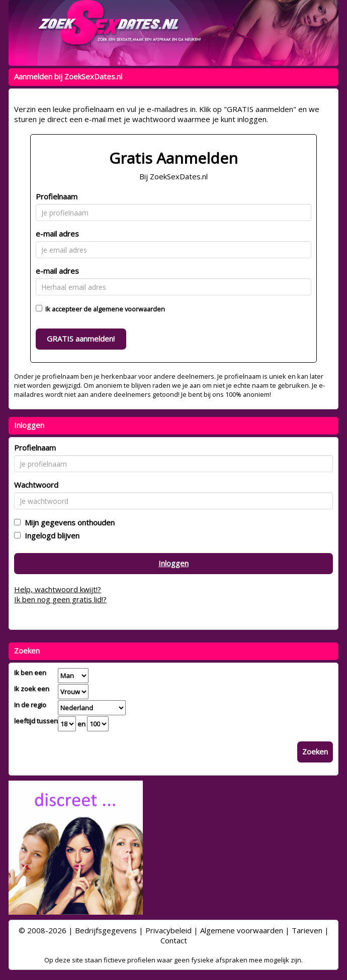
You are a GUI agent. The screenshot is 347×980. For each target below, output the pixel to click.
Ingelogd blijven (50, 535)
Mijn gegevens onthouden (68, 522)
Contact (174, 940)
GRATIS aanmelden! (81, 339)
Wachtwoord (36, 485)
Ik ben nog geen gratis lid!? (60, 599)
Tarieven (307, 930)
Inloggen (173, 563)
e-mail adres (57, 234)
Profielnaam (57, 196)
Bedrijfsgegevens (106, 930)
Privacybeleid (168, 930)
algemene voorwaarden (129, 309)
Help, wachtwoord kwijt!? (58, 589)
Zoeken (315, 751)
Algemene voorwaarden (242, 930)
